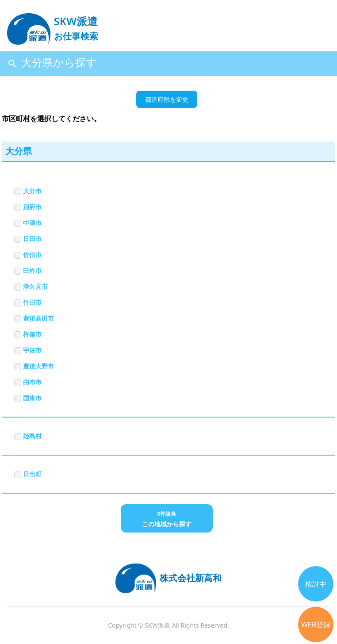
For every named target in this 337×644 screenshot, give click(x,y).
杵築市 (28, 334)
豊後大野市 (34, 366)
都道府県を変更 (167, 99)
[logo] (53, 25)
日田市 (28, 239)
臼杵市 (28, 270)
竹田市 (28, 302)
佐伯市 (28, 255)
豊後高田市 (34, 318)
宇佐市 (28, 350)
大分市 (28, 191)
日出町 (28, 474)
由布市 (28, 382)
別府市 (28, 207)
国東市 (28, 398)
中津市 (28, 223)
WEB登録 (316, 625)
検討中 (316, 584)
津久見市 (31, 286)
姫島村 (28, 436)
